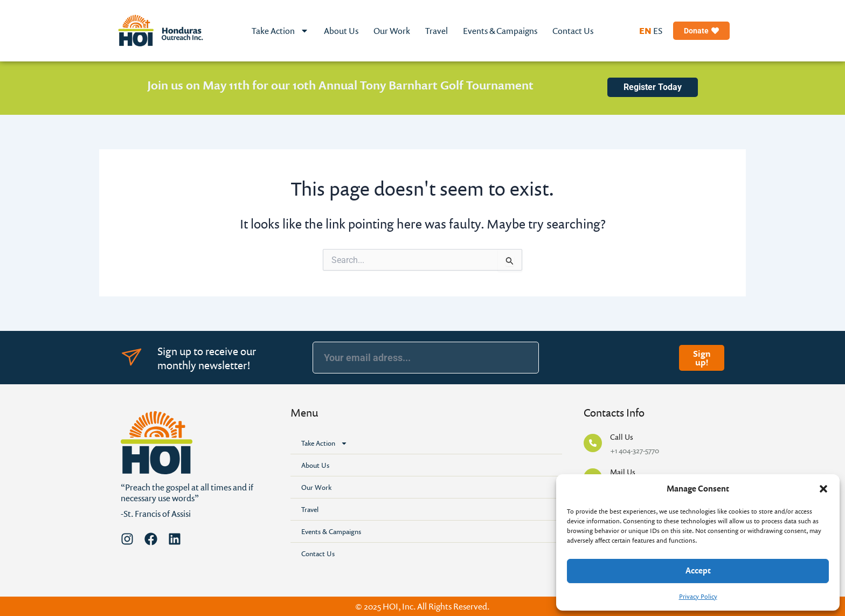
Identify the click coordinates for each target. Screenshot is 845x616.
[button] (823, 489)
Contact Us (573, 31)
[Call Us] (593, 443)
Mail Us (623, 472)
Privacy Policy (698, 596)
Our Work (392, 31)
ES (658, 31)
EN (645, 31)
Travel (437, 31)
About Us (341, 31)
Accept (698, 570)
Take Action (280, 31)
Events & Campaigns (500, 31)
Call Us (622, 437)
